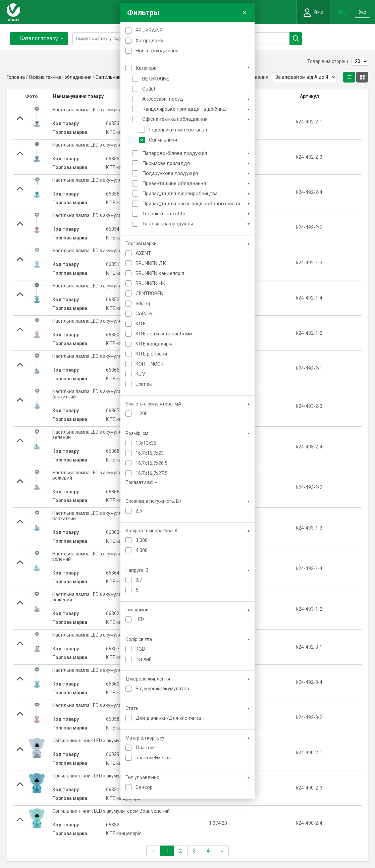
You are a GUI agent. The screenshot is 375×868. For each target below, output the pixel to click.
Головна (16, 77)
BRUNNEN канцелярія (160, 273)
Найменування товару (78, 96)
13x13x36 (146, 443)
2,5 (139, 511)
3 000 (142, 540)
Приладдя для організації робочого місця (191, 204)
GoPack (144, 314)
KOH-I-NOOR (150, 364)
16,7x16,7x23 (150, 453)
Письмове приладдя (166, 163)
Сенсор (144, 787)
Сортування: (256, 77)
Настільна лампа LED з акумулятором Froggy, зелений (112, 670)
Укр (362, 12)
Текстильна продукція (168, 224)
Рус (343, 12)
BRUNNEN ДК (151, 263)
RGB (140, 649)
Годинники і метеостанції (178, 130)
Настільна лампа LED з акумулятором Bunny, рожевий (112, 321)
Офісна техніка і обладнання (175, 119)
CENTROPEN (149, 293)
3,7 (139, 580)
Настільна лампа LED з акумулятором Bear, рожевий (110, 215)
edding (143, 304)
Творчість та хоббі (164, 214)
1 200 (142, 414)
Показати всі (139, 482)
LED (140, 619)
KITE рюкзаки (151, 354)
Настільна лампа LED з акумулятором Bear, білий (106, 110)
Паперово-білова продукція (175, 153)
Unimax (144, 384)
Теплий (144, 659)
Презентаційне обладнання (174, 183)
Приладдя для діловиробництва (180, 194)
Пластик (145, 748)
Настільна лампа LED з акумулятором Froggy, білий (108, 635)
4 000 (142, 550)
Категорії (146, 68)
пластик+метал (153, 758)
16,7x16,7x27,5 (151, 473)
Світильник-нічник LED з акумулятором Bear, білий (108, 741)
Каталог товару (42, 38)
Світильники (163, 140)
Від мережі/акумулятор (162, 689)
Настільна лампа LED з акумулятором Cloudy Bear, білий (114, 356)
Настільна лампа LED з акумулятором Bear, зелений (109, 180)
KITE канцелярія (154, 344)
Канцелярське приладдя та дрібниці (184, 109)
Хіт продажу (149, 41)
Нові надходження (157, 51)
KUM (141, 374)
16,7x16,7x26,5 (151, 463)
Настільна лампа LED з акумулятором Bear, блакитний (112, 145)
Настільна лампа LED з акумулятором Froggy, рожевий (112, 705)
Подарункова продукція (170, 173)
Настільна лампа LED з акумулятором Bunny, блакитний (114, 251)
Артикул (309, 96)
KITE (141, 324)
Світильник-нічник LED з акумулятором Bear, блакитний (114, 776)
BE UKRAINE (149, 31)
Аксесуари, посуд (163, 99)
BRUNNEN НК (150, 283)
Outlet (149, 89)
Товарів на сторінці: (329, 61)
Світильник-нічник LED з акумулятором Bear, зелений (111, 811)
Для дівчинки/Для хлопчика (168, 718)
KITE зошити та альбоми (164, 334)
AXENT (143, 253)
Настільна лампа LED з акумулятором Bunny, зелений (111, 286)
